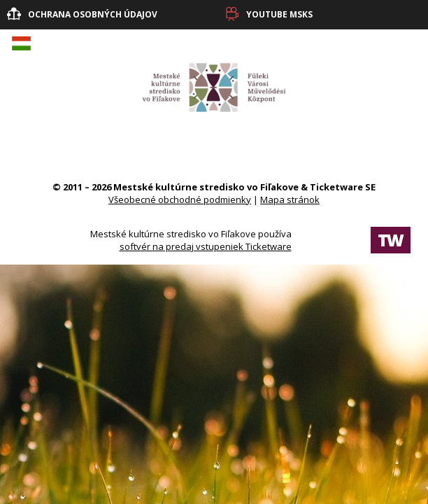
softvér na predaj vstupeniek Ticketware (206, 246)
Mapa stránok (290, 199)
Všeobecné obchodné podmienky (180, 199)
